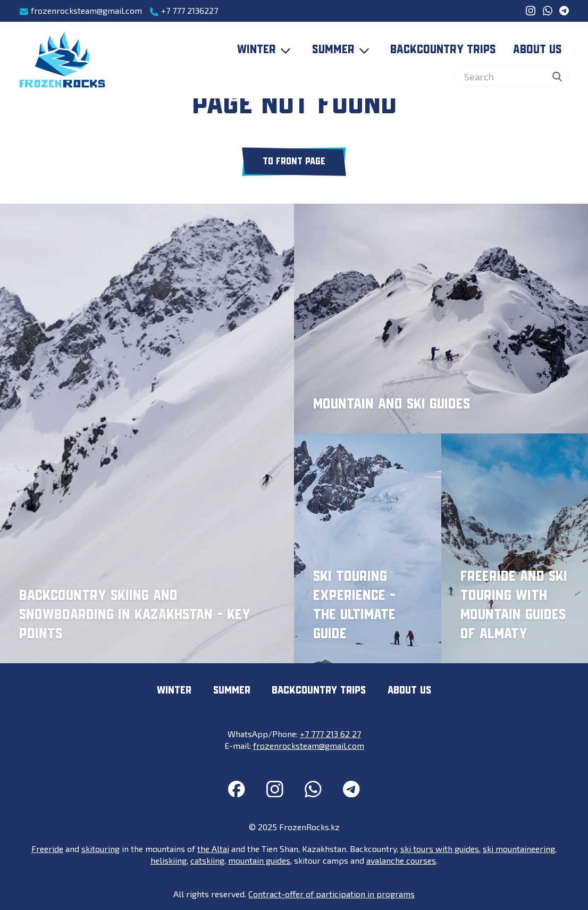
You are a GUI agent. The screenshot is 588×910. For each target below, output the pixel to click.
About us (537, 50)
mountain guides (259, 860)
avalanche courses (401, 860)
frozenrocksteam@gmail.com (81, 11)
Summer (343, 51)
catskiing (207, 860)
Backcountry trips (443, 50)
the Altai (213, 849)
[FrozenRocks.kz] (62, 60)
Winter (266, 51)
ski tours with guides (440, 849)
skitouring (100, 849)
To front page (294, 162)
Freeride (47, 849)
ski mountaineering (519, 849)
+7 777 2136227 (184, 11)
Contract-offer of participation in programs (331, 894)
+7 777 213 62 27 (330, 734)
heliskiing (169, 860)
